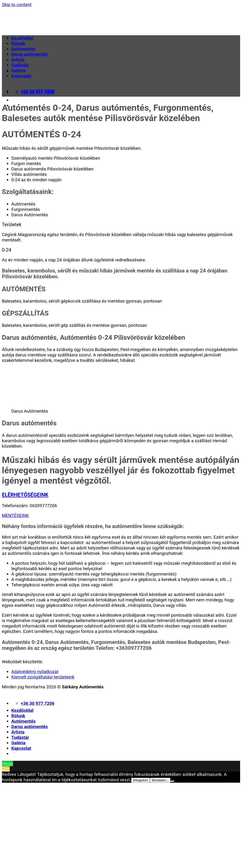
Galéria (18, 70)
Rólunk (18, 43)
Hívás (7, 763)
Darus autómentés (30, 54)
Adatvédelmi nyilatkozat (35, 672)
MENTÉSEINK (15, 515)
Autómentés (23, 49)
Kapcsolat (21, 76)
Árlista (18, 60)
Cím (6, 769)
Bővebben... (160, 780)
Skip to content (17, 5)
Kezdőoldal (22, 38)
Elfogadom (141, 780)
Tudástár (20, 65)
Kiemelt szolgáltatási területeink (43, 677)
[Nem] (172, 781)
